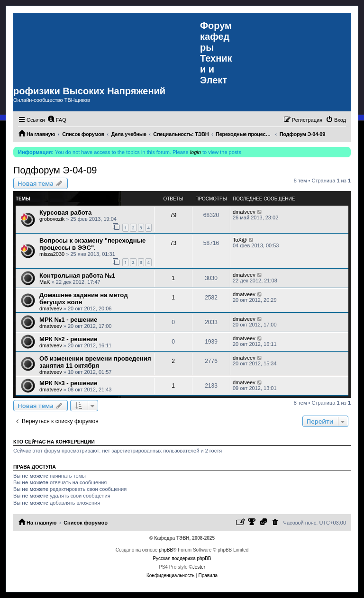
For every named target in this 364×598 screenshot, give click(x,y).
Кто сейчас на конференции (54, 442)
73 (173, 243)
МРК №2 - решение (68, 339)
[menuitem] (57, 120)
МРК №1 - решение (68, 320)
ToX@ (240, 240)
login (196, 152)
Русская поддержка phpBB (182, 558)
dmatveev (244, 212)
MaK (45, 282)
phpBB (166, 550)
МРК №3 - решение (68, 383)
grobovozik (52, 219)
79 (173, 215)
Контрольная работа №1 (77, 276)
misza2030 (52, 254)
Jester (199, 567)
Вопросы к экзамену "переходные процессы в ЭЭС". (92, 244)
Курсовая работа (65, 213)
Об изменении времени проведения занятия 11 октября (95, 362)
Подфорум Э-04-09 (55, 170)
